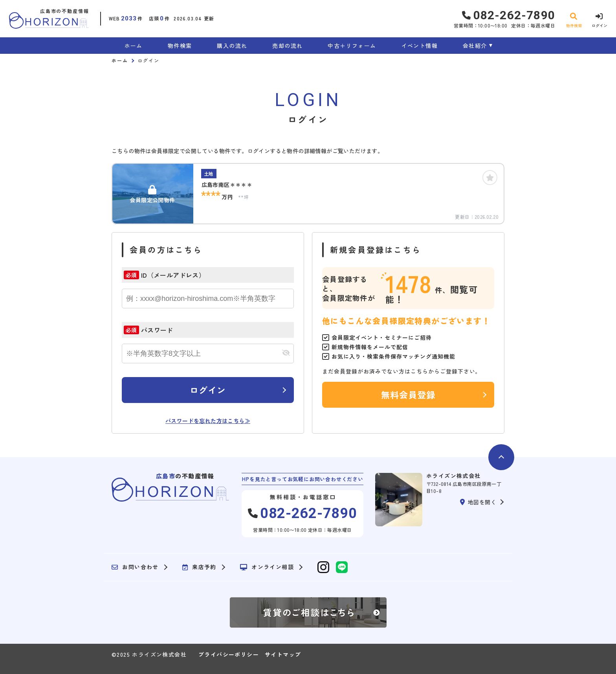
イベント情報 (420, 46)
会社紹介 (475, 46)
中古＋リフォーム (352, 46)
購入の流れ (232, 46)
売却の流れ (287, 46)
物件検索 (180, 46)
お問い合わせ (135, 567)
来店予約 (199, 567)
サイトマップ (283, 654)
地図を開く (478, 502)
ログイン (208, 390)
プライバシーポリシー (229, 654)
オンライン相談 (267, 567)
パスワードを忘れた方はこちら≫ (208, 421)
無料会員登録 (408, 394)
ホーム (134, 46)
